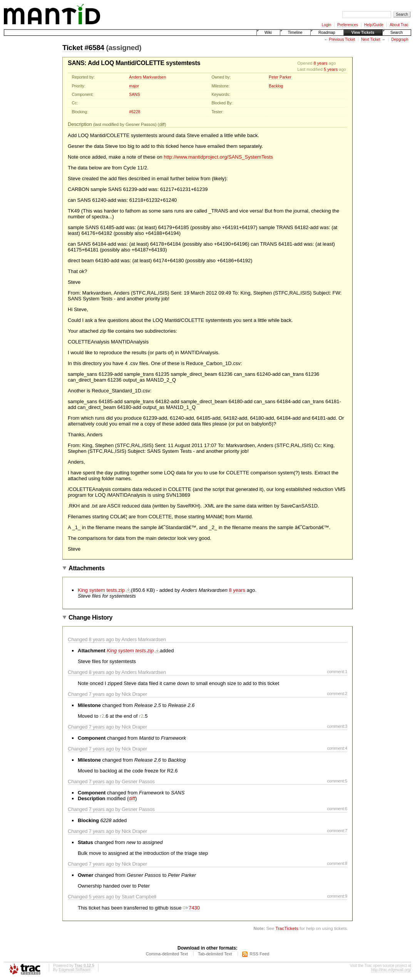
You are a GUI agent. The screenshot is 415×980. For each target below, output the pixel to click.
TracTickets (287, 928)
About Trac (399, 25)
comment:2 (337, 694)
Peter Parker (280, 77)
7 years (97, 694)
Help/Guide (374, 25)
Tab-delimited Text (215, 954)
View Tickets (363, 33)
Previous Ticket (342, 39)
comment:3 (337, 726)
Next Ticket (371, 39)
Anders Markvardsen (147, 77)
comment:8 (337, 863)
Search (397, 33)
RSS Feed (260, 954)
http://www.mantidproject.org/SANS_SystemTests (218, 157)
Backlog (276, 86)
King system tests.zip (101, 590)
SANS (134, 95)
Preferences (348, 25)
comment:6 (337, 809)
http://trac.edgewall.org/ (391, 970)
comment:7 (337, 831)
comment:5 (337, 781)
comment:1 (337, 672)
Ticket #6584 (83, 48)
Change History (90, 617)
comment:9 (337, 896)
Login (326, 25)
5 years (331, 69)
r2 (102, 716)
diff (162, 124)
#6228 (135, 112)
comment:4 (337, 748)
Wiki (268, 33)
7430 (191, 908)
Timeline (295, 33)
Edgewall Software (74, 970)
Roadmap (327, 33)
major (134, 86)
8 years (321, 63)
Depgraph (400, 39)
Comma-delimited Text (167, 954)
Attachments (87, 568)
